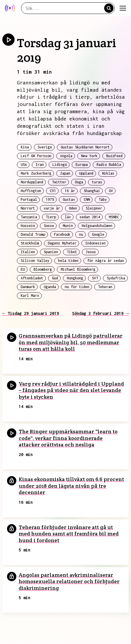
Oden (73, 208)
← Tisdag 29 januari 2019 (31, 313)
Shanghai (92, 191)
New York (89, 156)
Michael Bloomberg (78, 269)
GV (111, 191)
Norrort (28, 208)
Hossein (28, 226)
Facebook (62, 234)
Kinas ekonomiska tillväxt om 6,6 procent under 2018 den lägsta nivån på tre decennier (71, 486)
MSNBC (114, 217)
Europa (82, 165)
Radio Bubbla (109, 165)
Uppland (86, 173)
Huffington (31, 191)
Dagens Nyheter (62, 243)
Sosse (49, 226)
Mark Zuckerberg (36, 173)
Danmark (28, 287)
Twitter (59, 182)
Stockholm (30, 243)
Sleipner (94, 208)
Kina (25, 147)
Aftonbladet (32, 278)
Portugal (29, 199)
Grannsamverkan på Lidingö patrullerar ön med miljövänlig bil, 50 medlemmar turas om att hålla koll (71, 342)
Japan (65, 173)
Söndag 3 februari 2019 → (100, 313)
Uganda (50, 287)
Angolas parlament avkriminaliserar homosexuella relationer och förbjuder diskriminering (69, 581)
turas (97, 182)
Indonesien (95, 243)
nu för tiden (77, 287)
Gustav (69, 199)
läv (68, 217)
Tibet (72, 252)
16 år (70, 191)
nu (81, 234)
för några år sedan (106, 261)
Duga (79, 182)
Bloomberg (43, 269)
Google (98, 234)
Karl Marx (30, 296)
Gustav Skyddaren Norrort (85, 147)
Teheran (105, 287)
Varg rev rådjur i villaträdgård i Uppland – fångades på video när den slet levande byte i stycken (71, 390)
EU (23, 269)
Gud (55, 278)
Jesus (91, 252)
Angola (66, 156)
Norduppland (32, 182)
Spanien (51, 252)
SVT (95, 278)
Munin (68, 226)
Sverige (45, 147)
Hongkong (75, 278)
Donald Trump (33, 234)
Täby (103, 199)
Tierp (51, 217)
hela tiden (68, 261)
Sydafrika (116, 278)
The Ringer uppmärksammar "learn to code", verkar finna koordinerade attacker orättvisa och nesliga (68, 438)
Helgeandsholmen (97, 226)
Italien (28, 252)
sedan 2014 (90, 217)
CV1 (53, 191)
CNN (87, 199)
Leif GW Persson (36, 156)
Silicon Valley (35, 261)
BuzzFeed (114, 156)
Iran (40, 165)
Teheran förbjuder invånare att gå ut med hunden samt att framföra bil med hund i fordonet (69, 534)
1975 (50, 199)
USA (24, 165)
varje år (52, 208)
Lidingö (60, 165)
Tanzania (29, 217)
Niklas (108, 173)
